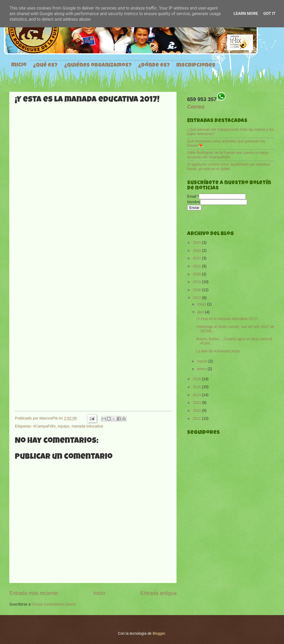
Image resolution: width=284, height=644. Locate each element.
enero (202, 369)
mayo (202, 304)
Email (193, 196)
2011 (197, 419)
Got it (269, 14)
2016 (197, 379)
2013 (197, 403)
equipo (64, 426)
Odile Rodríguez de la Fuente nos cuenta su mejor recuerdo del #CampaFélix (228, 155)
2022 (197, 258)
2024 (197, 251)
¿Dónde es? (154, 66)
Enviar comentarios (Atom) (54, 604)
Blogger (159, 634)
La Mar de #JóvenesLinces (218, 351)
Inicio (19, 65)
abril (201, 312)
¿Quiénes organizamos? (98, 66)
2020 (197, 274)
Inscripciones (196, 66)
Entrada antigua (158, 593)
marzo (203, 361)
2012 (197, 411)
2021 (197, 266)
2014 (197, 395)
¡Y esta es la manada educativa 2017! (227, 319)
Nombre (194, 202)
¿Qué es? (45, 66)
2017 (197, 298)
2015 (197, 387)
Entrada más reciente (34, 593)
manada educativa (87, 426)
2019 (197, 282)
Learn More (246, 14)
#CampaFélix (44, 426)
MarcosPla (49, 418)
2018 (197, 290)
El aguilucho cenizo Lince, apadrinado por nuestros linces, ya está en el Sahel (229, 167)
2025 (197, 243)
